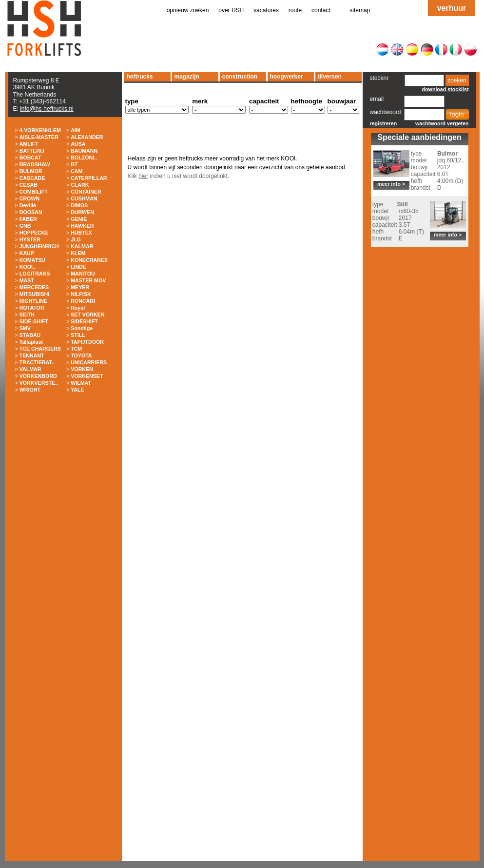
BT (74, 164)
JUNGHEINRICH (39, 246)
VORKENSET (87, 376)
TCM (76, 349)
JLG (76, 239)
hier (143, 176)
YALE (77, 390)
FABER (28, 219)
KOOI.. (28, 267)
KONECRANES (89, 260)
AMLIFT (29, 144)
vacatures (266, 10)
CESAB (29, 185)
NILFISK (81, 294)
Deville (28, 205)
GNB (25, 226)
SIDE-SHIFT (34, 321)
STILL (78, 335)
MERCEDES (34, 287)
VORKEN (82, 369)
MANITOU (83, 274)
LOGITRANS (35, 274)
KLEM (78, 253)
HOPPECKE (34, 233)
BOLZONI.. (84, 158)
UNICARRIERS (89, 362)
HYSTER (30, 239)
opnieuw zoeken (188, 10)
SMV (25, 328)
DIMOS (79, 205)
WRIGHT (30, 390)
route (295, 10)
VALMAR (30, 369)
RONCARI (83, 301)
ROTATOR (32, 308)
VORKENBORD (38, 376)
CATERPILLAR (89, 178)
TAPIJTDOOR (87, 342)
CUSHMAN (84, 198)
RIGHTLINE (33, 301)
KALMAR (82, 246)
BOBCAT (30, 158)
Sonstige (82, 328)
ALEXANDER (87, 137)
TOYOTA (81, 355)
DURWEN (82, 212)
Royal (78, 308)
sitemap (360, 10)
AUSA (78, 144)
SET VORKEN (87, 315)
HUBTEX (81, 233)
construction (240, 77)
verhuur (452, 8)
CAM (77, 171)
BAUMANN (84, 151)
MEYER (80, 287)
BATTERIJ (32, 151)
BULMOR (31, 171)
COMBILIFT (34, 192)
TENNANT (32, 355)
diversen (330, 77)
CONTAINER (86, 192)
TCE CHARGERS (40, 349)
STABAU (30, 335)
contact (321, 10)
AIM (76, 130)
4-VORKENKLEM (40, 130)
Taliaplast (31, 342)
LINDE (78, 267)
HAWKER (82, 226)
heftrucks (140, 77)
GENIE (79, 219)
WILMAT (81, 383)
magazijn (187, 77)
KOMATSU (32, 260)
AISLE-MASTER (39, 137)
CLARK (80, 185)
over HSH (231, 10)
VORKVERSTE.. (39, 383)
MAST (27, 280)
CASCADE (32, 178)
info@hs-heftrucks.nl (47, 109)
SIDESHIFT (84, 321)
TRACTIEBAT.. (37, 362)
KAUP (27, 253)
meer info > (391, 184)
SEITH (27, 315)
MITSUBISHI (35, 294)
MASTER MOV (88, 280)
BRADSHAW (35, 164)
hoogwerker (287, 77)
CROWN (29, 198)
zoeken (457, 80)
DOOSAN (31, 212)
